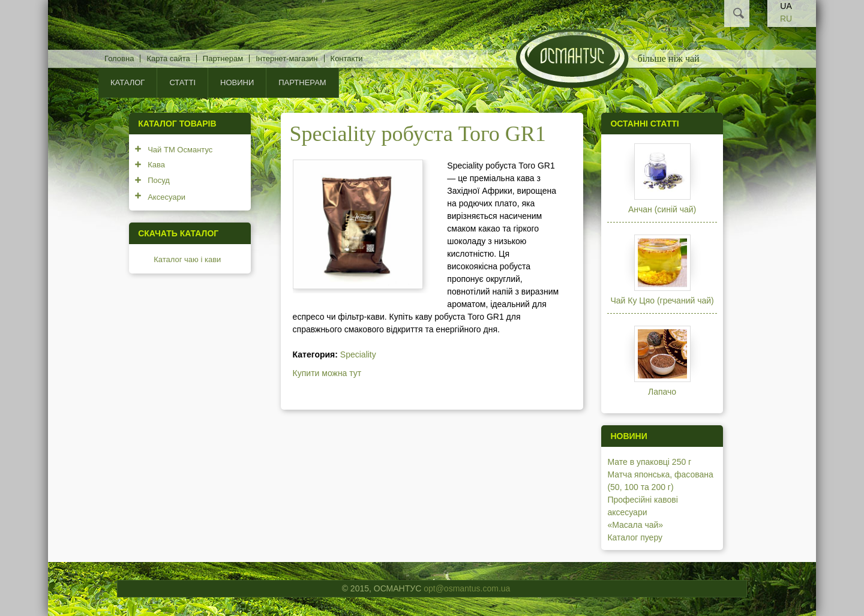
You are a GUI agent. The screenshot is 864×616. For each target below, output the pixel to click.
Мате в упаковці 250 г (649, 462)
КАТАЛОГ (127, 82)
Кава (156, 165)
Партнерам (223, 58)
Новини (237, 82)
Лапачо (662, 392)
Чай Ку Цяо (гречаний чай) (662, 301)
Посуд (159, 180)
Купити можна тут (327, 373)
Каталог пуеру (635, 537)
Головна (119, 58)
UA (786, 6)
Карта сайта (168, 58)
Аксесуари (166, 197)
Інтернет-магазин (286, 58)
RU (786, 19)
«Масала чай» (635, 525)
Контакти (347, 58)
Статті (182, 82)
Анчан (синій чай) (662, 209)
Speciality (358, 354)
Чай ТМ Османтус (180, 150)
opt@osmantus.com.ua (467, 588)
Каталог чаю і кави (187, 259)
